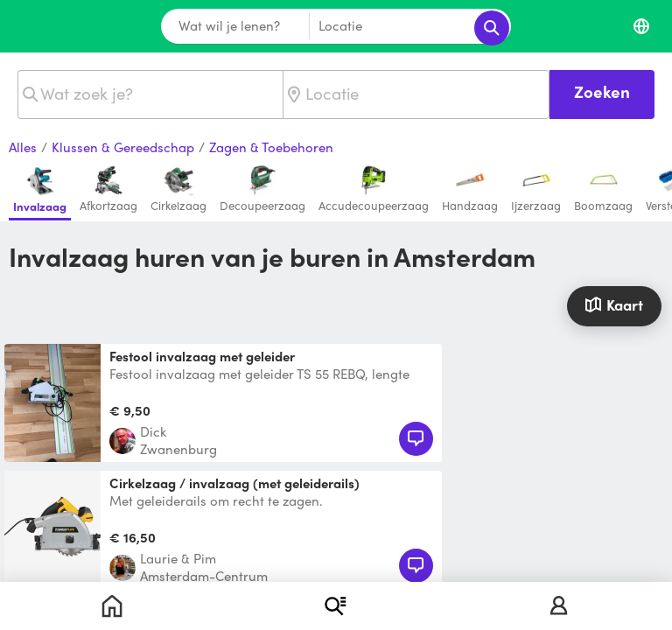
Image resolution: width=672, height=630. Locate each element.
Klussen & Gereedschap (123, 148)
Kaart (614, 304)
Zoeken (602, 91)
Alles (23, 148)
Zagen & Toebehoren (271, 148)
